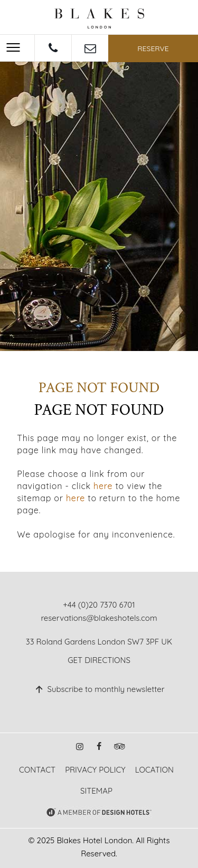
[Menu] (13, 47)
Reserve (153, 48)
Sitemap (96, 791)
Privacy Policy (95, 770)
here (103, 486)
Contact (37, 770)
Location (154, 770)
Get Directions (99, 660)
